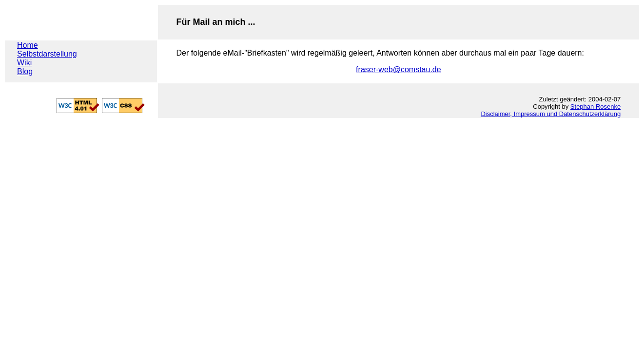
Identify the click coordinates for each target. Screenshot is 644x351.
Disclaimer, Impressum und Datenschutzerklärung (551, 114)
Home (28, 45)
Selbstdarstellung (47, 54)
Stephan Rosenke (595, 107)
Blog (25, 71)
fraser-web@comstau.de (399, 69)
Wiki (24, 63)
